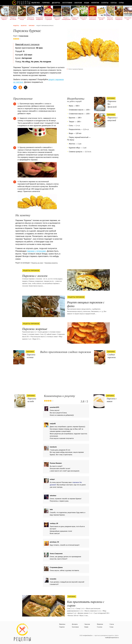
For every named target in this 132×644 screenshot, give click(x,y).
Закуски (78, 3)
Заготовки (67, 3)
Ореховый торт (128, 19)
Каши (87, 3)
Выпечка (36, 3)
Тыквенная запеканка (92, 19)
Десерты (56, 3)
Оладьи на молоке (75, 19)
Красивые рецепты (51, 263)
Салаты (105, 3)
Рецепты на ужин (37, 263)
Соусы (114, 3)
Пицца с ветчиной (13, 19)
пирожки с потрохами (36, 251)
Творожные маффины (40, 19)
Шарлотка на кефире (31, 19)
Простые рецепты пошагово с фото (22, 633)
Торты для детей (101, 19)
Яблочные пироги (57, 19)
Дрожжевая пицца (22, 19)
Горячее (46, 3)
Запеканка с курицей (48, 19)
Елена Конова (24, 36)
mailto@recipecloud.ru (112, 638)
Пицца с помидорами (66, 19)
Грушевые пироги (4, 19)
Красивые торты (84, 19)
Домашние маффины (119, 19)
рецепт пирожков (27, 44)
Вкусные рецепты (110, 19)
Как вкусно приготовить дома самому (21, 3)
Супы (121, 3)
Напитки (95, 3)
